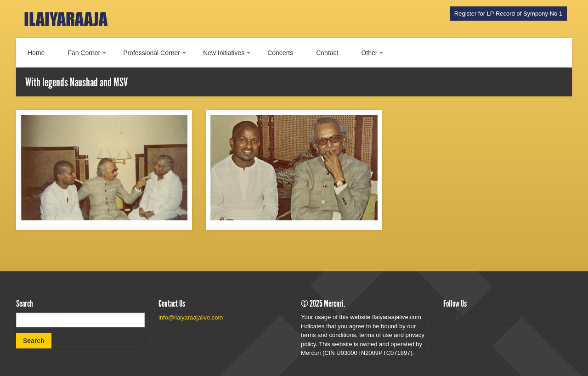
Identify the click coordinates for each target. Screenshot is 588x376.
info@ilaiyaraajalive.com (191, 317)
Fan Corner (84, 53)
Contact (327, 53)
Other (369, 53)
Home (36, 53)
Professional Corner (152, 53)
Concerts (280, 53)
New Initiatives (224, 53)
